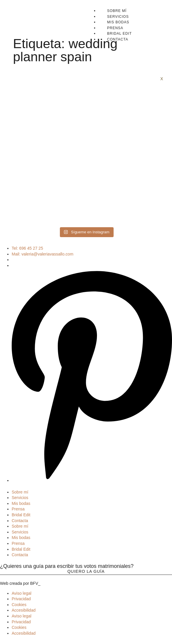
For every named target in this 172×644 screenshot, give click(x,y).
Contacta (118, 39)
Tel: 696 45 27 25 (27, 248)
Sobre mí (117, 11)
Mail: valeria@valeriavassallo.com (42, 254)
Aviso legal (21, 593)
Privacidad (21, 599)
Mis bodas (118, 22)
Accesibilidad (24, 610)
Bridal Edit (120, 34)
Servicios (118, 17)
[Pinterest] (92, 480)
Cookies (19, 605)
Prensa (115, 28)
